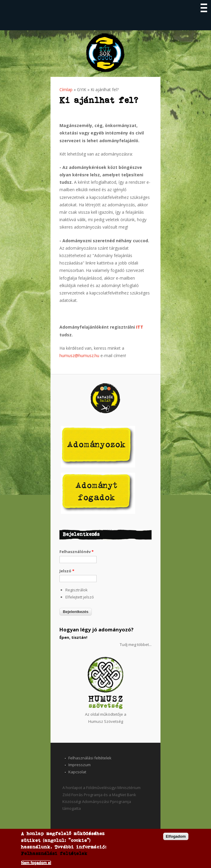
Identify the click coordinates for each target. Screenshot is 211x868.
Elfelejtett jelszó (80, 597)
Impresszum (79, 765)
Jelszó (67, 571)
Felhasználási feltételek (90, 758)
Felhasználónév (77, 552)
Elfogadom (176, 837)
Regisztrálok (77, 590)
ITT (140, 327)
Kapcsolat (77, 772)
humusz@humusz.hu (79, 355)
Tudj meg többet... (136, 644)
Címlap (66, 90)
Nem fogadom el (36, 863)
